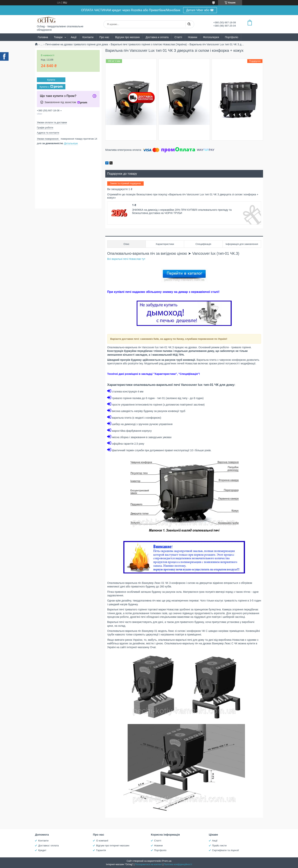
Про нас (104, 37)
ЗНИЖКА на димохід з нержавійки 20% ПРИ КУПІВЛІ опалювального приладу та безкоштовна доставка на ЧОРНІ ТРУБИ (182, 211)
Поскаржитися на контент (148, 864)
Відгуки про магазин (127, 37)
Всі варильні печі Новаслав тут (126, 259)
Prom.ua (167, 861)
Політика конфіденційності (178, 864)
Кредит (42, 850)
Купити (51, 80)
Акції (74, 37)
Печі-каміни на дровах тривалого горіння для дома (77, 44)
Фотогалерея (211, 37)
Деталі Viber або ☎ (200, 10)
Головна (43, 37)
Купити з (51, 87)
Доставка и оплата (157, 37)
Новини (193, 37)
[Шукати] (189, 24)
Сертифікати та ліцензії (225, 850)
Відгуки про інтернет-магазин (113, 846)
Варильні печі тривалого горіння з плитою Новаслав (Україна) (149, 44)
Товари (58, 37)
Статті (178, 37)
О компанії (102, 841)
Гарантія (101, 850)
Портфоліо (231, 37)
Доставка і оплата (48, 846)
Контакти (88, 37)
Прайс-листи (219, 846)
